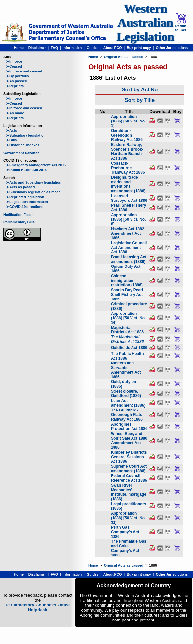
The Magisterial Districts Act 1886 (127, 339)
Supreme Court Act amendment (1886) (129, 469)
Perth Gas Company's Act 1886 (125, 532)
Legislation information (27, 202)
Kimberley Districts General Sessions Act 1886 (129, 457)
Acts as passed (20, 187)
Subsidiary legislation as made (33, 192)
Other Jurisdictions (172, 48)
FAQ (54, 48)
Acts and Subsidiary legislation (34, 182)
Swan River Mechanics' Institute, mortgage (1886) (129, 492)
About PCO (113, 48)
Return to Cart (181, 23)
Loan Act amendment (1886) (128, 403)
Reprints (15, 86)
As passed (16, 81)
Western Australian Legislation (145, 23)
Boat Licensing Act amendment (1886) (129, 259)
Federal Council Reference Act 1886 (129, 478)
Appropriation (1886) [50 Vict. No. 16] (128, 318)
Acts (11, 130)
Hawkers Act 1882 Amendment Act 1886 (128, 233)
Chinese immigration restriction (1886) (127, 281)
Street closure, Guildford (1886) (126, 394)
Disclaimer (37, 48)
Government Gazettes (21, 153)
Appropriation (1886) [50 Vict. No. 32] (128, 518)
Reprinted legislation (25, 197)
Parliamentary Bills (19, 222)
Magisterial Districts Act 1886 (127, 330)
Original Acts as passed (124, 57)
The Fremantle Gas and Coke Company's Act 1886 (129, 548)
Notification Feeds (18, 215)
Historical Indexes (23, 145)
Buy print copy (139, 48)
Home (19, 48)
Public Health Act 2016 (26, 170)
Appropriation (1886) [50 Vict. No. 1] (128, 121)
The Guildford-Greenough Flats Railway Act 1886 (127, 415)
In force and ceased (24, 71)
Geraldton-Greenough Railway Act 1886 (127, 135)
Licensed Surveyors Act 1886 (129, 198)
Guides (93, 48)
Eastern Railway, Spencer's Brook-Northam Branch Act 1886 (127, 152)
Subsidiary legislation (26, 135)
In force (14, 61)
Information (72, 48)
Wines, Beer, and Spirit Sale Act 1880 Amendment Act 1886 (129, 441)
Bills (11, 140)
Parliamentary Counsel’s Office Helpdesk (38, 607)
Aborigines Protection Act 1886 (129, 427)
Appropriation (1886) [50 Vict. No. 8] (128, 219)
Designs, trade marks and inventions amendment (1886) (128, 184)
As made (15, 113)
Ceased (14, 66)
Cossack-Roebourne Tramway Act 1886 (128, 168)
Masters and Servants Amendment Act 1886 (126, 370)
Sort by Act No (140, 90)
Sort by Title (140, 100)
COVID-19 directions (25, 207)
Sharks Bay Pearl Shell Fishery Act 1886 (127, 295)
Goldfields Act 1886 (129, 348)
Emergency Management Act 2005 (36, 165)
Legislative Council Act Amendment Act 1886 (129, 248)
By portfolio (18, 76)
